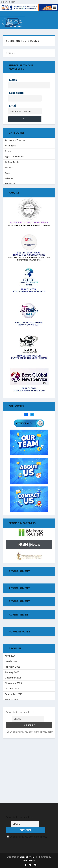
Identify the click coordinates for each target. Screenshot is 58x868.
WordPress (29, 860)
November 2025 (13, 683)
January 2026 (12, 672)
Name (13, 80)
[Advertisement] (29, 771)
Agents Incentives (14, 156)
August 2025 (12, 700)
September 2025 (14, 694)
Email (13, 106)
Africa (8, 151)
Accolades (10, 146)
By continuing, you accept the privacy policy (30, 732)
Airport (9, 168)
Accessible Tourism (15, 140)
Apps (8, 173)
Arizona (9, 178)
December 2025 (13, 678)
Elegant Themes (28, 857)
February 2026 (13, 667)
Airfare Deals (12, 162)
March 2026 (11, 661)
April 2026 (10, 656)
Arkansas (10, 184)
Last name (16, 93)
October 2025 (12, 689)
